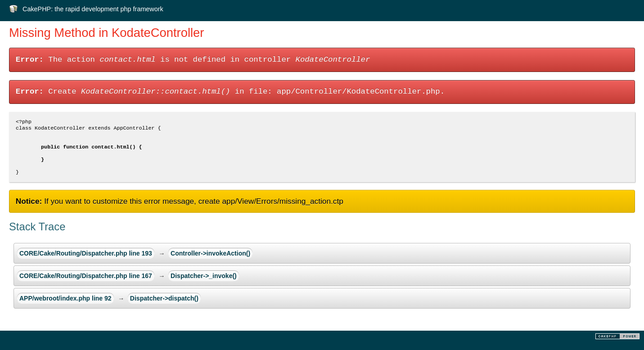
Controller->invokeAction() (210, 261)
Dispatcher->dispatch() (164, 306)
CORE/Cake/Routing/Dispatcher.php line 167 (86, 284)
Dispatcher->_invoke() (204, 284)
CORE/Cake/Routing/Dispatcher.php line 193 (86, 261)
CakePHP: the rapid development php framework (93, 9)
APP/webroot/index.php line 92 (65, 306)
